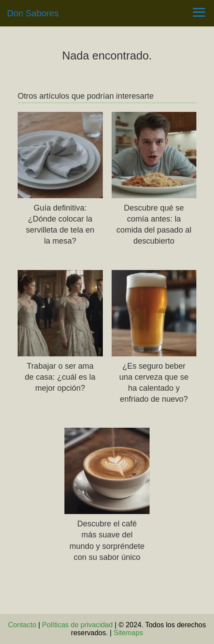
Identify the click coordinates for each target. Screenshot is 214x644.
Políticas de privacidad (77, 625)
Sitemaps (128, 633)
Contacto (22, 625)
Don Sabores (33, 13)
